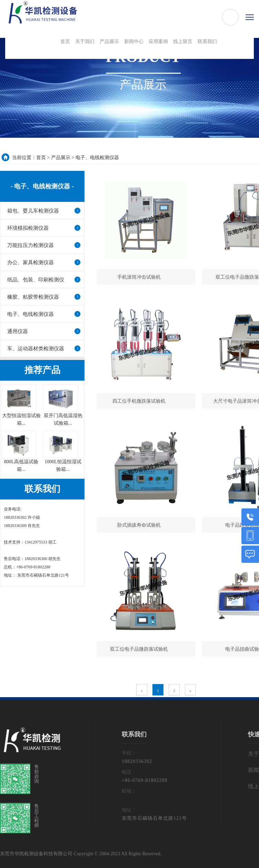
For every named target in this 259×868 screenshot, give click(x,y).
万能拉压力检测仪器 (31, 245)
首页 (41, 158)
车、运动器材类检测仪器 (36, 349)
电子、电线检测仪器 (97, 158)
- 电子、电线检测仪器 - (42, 186)
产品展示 (61, 158)
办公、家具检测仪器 (31, 262)
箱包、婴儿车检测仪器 (33, 211)
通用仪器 (18, 331)
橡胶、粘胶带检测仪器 (33, 297)
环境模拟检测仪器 (28, 228)
